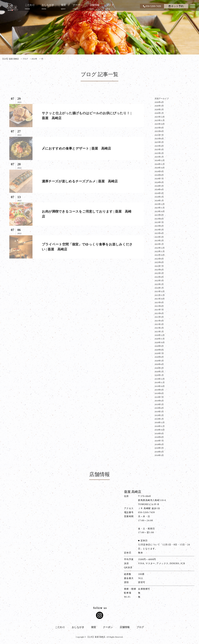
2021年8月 (159, 306)
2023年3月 (159, 237)
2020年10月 (160, 342)
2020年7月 (159, 353)
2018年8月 (159, 437)
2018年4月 (159, 452)
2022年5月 (159, 273)
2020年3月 (159, 368)
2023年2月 (159, 241)
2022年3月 (159, 281)
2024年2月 (159, 197)
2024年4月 (159, 189)
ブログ (140, 627)
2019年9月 (159, 390)
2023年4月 (159, 233)
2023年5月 (159, 230)
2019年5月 (159, 404)
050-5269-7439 (152, 6)
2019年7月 (159, 397)
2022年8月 (159, 262)
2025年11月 (160, 120)
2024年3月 (159, 193)
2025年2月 (159, 153)
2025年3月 (159, 149)
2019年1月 (159, 419)
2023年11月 (160, 208)
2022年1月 (159, 288)
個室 (94, 627)
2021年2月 (159, 328)
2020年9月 (159, 346)
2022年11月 (160, 251)
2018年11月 (160, 426)
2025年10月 (160, 124)
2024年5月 (159, 186)
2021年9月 (159, 302)
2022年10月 (160, 255)
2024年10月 (160, 168)
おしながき (78, 627)
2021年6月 (159, 313)
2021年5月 (159, 317)
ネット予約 (176, 6)
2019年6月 (159, 401)
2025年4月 (159, 146)
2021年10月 (160, 299)
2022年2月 (159, 284)
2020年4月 (159, 364)
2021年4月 (159, 321)
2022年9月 (159, 259)
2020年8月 (159, 350)
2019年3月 (159, 412)
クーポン (108, 627)
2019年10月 (160, 386)
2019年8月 (159, 393)
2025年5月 (159, 142)
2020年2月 (159, 372)
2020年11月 (160, 339)
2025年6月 (159, 139)
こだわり (60, 627)
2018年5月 (159, 448)
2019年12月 (160, 379)
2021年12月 (160, 291)
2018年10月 (160, 430)
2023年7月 (159, 222)
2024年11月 (160, 164)
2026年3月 (159, 106)
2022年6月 (159, 270)
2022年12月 (160, 248)
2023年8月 (159, 219)
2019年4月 (159, 408)
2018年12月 (160, 422)
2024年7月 (159, 179)
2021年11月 (160, 295)
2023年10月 (160, 211)
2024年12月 (160, 160)
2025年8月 (159, 131)
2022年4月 (159, 277)
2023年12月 (160, 204)
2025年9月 (159, 128)
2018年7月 (159, 441)
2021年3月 (159, 324)
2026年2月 (159, 109)
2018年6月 (159, 444)
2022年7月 (159, 266)
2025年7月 (159, 135)
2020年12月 (160, 335)
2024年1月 (159, 201)
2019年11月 (160, 382)
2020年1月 (159, 375)
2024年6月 (159, 182)
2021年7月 (159, 310)
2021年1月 (159, 332)
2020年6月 (159, 357)
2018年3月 (159, 455)
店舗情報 (125, 627)
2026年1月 (159, 113)
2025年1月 (159, 157)
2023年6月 (159, 226)
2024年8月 (159, 175)
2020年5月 (159, 361)
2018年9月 (159, 434)
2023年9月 (159, 215)
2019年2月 (159, 415)
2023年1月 (159, 244)
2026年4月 (159, 102)
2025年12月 (160, 117)
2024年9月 (159, 171)
